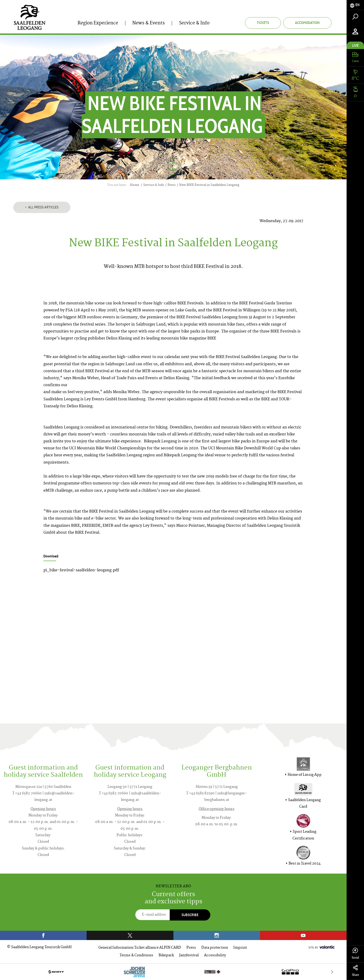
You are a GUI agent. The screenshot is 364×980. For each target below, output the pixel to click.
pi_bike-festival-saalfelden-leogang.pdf (81, 570)
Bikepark (166, 955)
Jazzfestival (189, 955)
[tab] (355, 5)
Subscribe (190, 915)
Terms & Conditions (136, 955)
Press (191, 948)
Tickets (263, 23)
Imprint (240, 948)
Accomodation (307, 23)
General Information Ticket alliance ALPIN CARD (140, 948)
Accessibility (215, 955)
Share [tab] (355, 971)
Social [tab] (355, 954)
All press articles (42, 207)
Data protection (215, 948)
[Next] (332, 972)
